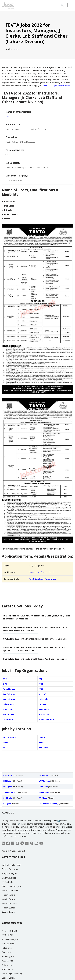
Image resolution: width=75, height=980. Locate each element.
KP (4, 747)
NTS (5, 679)
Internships (8, 719)
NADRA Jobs (44, 709)
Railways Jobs (8, 965)
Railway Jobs (9, 704)
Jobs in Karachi (9, 899)
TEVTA (8, 116)
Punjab (6, 742)
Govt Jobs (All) (9, 737)
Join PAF (42, 694)
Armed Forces (9, 689)
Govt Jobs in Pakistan (11, 865)
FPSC (41, 684)
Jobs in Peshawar (10, 903)
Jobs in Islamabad (10, 891)
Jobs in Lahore (8, 895)
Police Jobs (43, 699)
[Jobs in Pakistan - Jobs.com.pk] (8, 5)
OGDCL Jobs (8, 709)
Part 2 (51, 572)
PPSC (41, 689)
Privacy (13, 851)
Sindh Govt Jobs (9, 878)
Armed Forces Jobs (10, 939)
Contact (21, 851)
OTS (5, 684)
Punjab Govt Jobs (36, 579)
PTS (40, 679)
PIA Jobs (42, 704)
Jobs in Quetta (8, 908)
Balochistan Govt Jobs (12, 886)
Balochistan (44, 747)
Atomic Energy (45, 714)
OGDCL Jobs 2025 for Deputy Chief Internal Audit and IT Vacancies (35, 659)
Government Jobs (46, 719)
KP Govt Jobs (8, 882)
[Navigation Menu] (70, 5)
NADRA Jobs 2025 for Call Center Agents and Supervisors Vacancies (35, 639)
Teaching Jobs (50, 579)
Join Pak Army (9, 694)
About (5, 851)
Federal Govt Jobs (10, 869)
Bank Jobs (6, 952)
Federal (42, 737)
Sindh (41, 742)
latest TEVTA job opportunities (56, 86)
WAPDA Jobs (8, 714)
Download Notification (38, 572)
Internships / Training (12, 974)
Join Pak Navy (9, 699)
